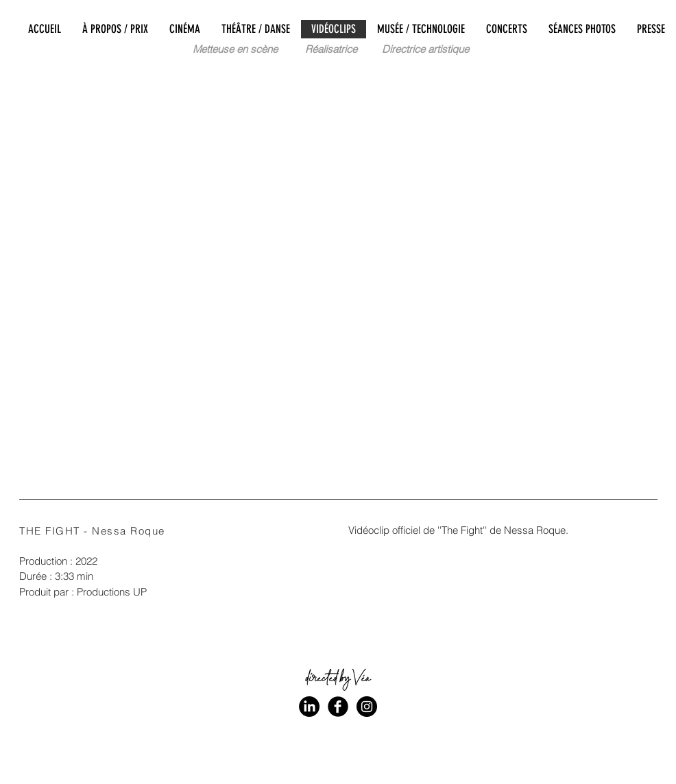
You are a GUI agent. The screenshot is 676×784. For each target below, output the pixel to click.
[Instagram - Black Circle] (367, 707)
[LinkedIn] (309, 707)
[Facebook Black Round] (338, 707)
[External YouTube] (338, 270)
